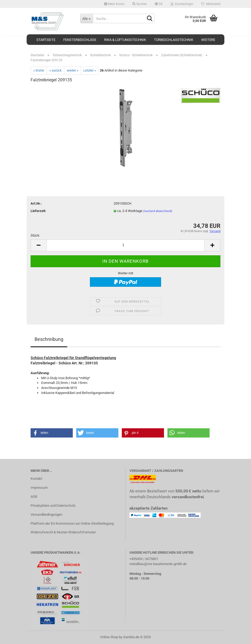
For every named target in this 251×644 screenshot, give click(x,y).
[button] (52, 433)
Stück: (35, 235)
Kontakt (36, 479)
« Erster (39, 70)
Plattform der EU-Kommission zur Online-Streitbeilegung (72, 523)
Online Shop (109, 637)
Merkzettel (211, 4)
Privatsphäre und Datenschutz (53, 506)
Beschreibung (49, 339)
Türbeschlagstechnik (174, 40)
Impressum (39, 488)
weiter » (73, 70)
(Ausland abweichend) (158, 211)
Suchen (140, 4)
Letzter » (90, 70)
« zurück (55, 70)
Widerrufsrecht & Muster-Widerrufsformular (63, 532)
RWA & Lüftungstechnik (125, 40)
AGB (34, 497)
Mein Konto (114, 4)
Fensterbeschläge (80, 40)
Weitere (208, 40)
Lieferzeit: (38, 211)
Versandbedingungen (46, 514)
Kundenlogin (182, 4)
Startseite (46, 40)
